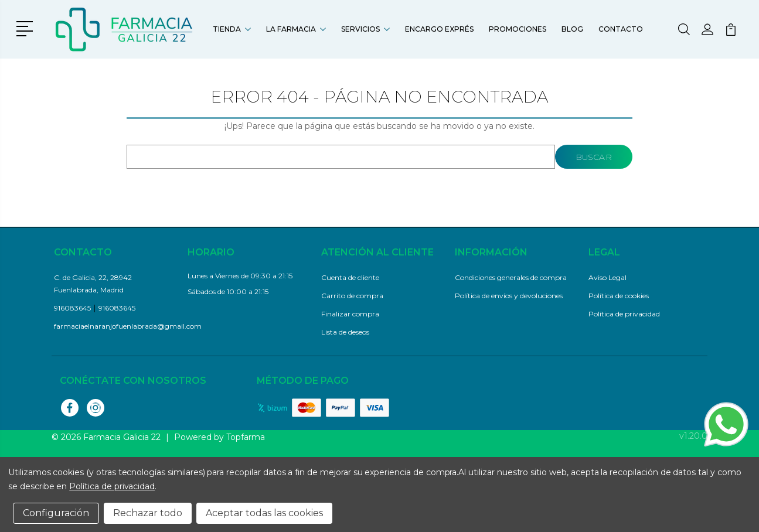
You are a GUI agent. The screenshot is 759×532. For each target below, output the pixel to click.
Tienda (232, 29)
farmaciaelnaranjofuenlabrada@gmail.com (128, 326)
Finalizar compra (350, 314)
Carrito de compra (352, 296)
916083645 (72, 308)
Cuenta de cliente (350, 277)
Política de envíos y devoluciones (509, 296)
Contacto (621, 29)
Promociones (518, 29)
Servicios (365, 29)
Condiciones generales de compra (511, 277)
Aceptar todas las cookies (264, 513)
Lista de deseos (345, 332)
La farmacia (296, 29)
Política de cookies (619, 296)
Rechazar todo (148, 513)
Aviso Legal (607, 277)
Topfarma (246, 437)
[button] (27, 28)
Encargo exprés (439, 29)
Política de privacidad (624, 314)
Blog (572, 29)
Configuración (56, 513)
